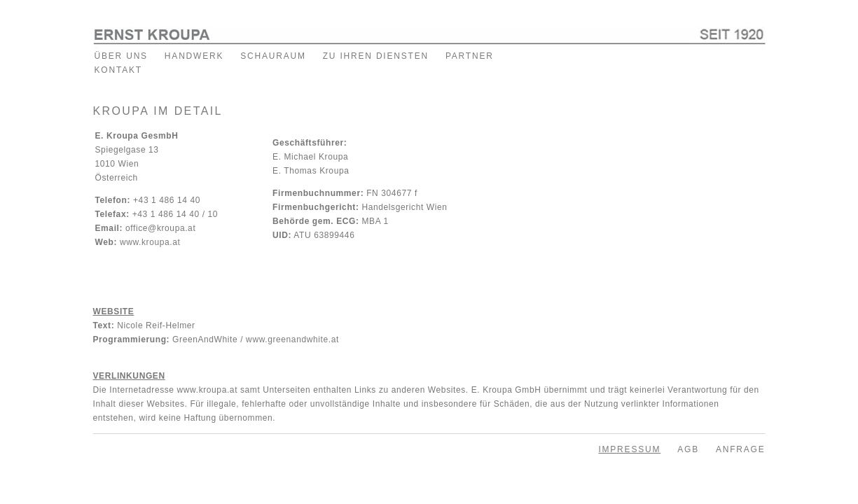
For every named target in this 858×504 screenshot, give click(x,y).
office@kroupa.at (160, 228)
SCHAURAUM (273, 56)
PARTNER (470, 56)
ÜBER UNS (121, 56)
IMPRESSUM (629, 449)
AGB (688, 449)
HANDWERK (194, 56)
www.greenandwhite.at (292, 339)
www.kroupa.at (150, 242)
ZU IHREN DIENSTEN (376, 56)
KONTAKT (118, 70)
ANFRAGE (741, 449)
